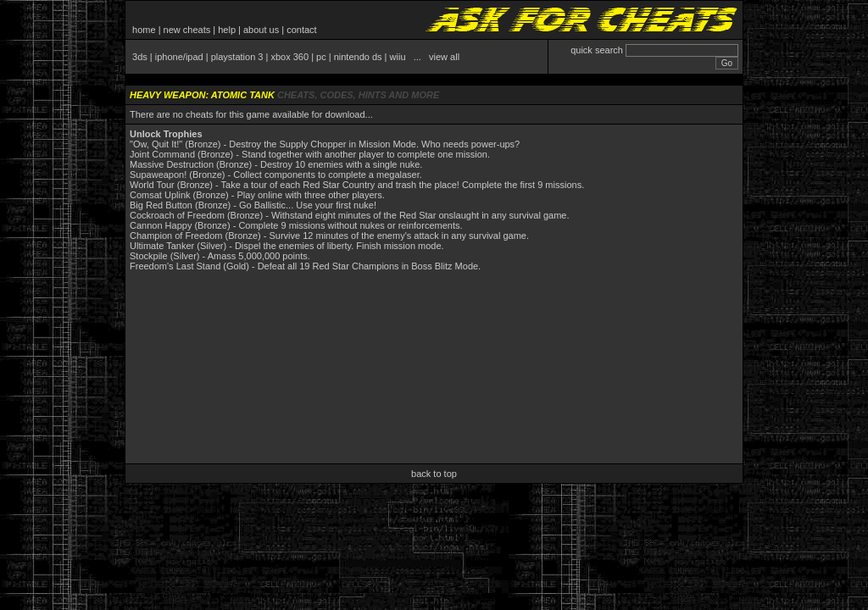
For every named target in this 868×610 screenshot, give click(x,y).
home (144, 30)
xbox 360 (289, 57)
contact (301, 30)
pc (321, 57)
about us (261, 30)
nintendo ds (358, 57)
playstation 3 (237, 57)
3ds (140, 57)
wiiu (398, 57)
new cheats (187, 30)
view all (444, 57)
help (227, 30)
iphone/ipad (179, 57)
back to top (434, 474)
